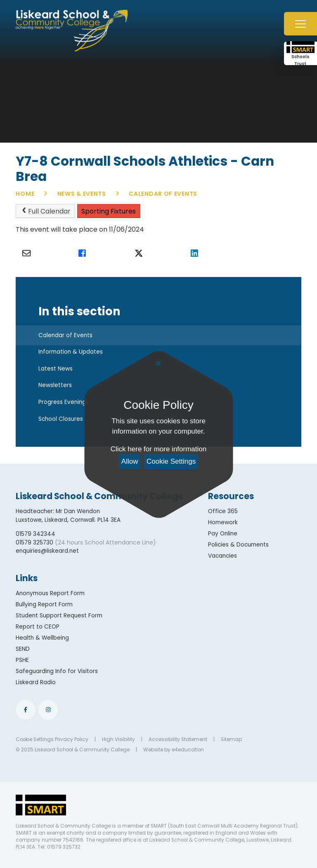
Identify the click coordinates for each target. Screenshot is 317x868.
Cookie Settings (171, 461)
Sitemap (231, 739)
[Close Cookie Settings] (158, 364)
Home (25, 194)
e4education (188, 750)
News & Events (82, 194)
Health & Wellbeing (42, 638)
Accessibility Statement (178, 739)
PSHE (22, 660)
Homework (223, 522)
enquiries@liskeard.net (47, 551)
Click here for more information (158, 449)
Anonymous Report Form (50, 593)
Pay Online (223, 534)
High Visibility (118, 739)
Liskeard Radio (36, 682)
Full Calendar (45, 211)
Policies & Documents (238, 545)
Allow (130, 461)
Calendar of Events (163, 194)
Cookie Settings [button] (35, 739)
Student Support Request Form (59, 616)
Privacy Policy (72, 739)
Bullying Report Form (44, 604)
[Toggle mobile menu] (300, 24)
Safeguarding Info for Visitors (57, 671)
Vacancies (222, 556)
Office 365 (223, 511)
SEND (23, 649)
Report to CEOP (38, 627)
